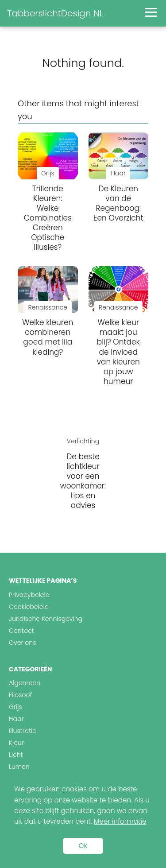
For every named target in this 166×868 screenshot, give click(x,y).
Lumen (19, 767)
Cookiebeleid (29, 607)
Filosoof (20, 695)
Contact (21, 631)
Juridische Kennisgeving (46, 619)
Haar (16, 719)
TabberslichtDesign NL (55, 13)
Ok (83, 846)
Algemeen (25, 683)
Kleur (16, 743)
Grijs (15, 707)
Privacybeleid (29, 595)
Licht (16, 755)
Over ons (22, 643)
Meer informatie (120, 821)
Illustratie (23, 731)
